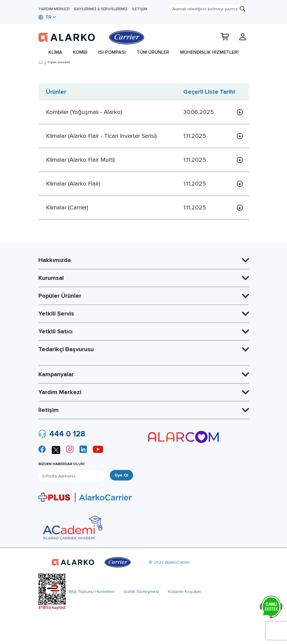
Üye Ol (121, 475)
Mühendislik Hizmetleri (209, 52)
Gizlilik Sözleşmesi (141, 592)
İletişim (140, 9)
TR (45, 17)
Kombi (80, 52)
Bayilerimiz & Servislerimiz (101, 9)
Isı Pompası (112, 52)
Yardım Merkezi (54, 9)
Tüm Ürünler (153, 52)
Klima (55, 52)
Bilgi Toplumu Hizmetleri (91, 592)
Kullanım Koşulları (184, 592)
